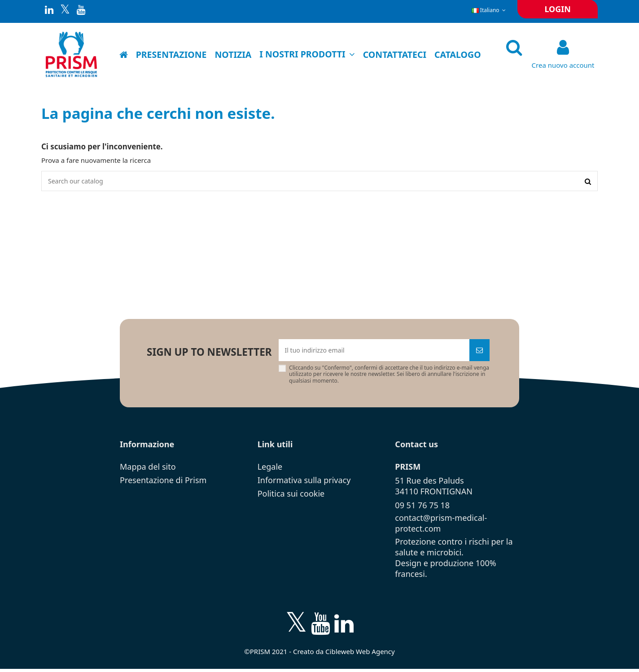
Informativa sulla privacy (304, 483)
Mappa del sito (148, 469)
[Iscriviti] (479, 352)
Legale (270, 469)
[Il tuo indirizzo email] (374, 352)
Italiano (490, 10)
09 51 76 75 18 (422, 508)
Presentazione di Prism (163, 483)
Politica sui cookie (291, 496)
